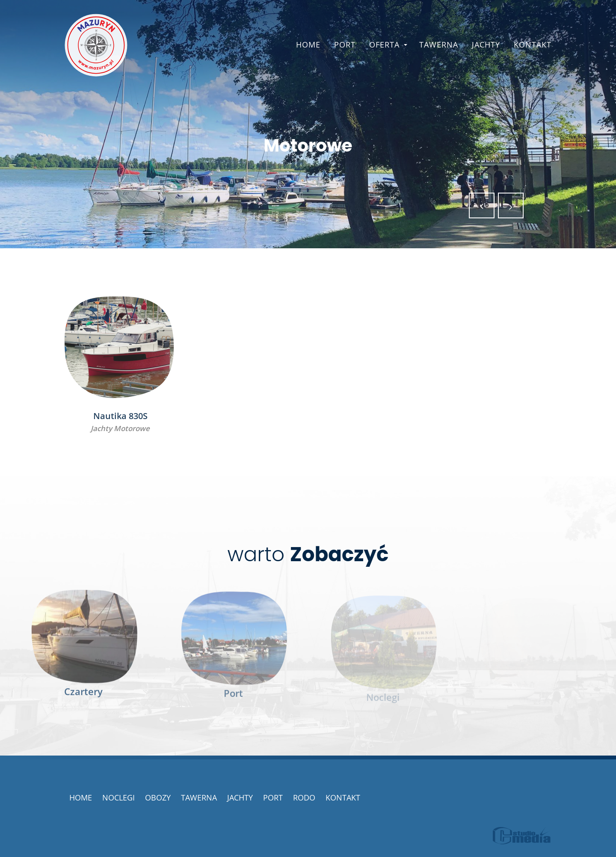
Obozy (158, 797)
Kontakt (533, 45)
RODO (304, 797)
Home (308, 45)
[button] (482, 205)
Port (345, 45)
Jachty (486, 45)
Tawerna (439, 45)
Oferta (384, 45)
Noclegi (118, 797)
